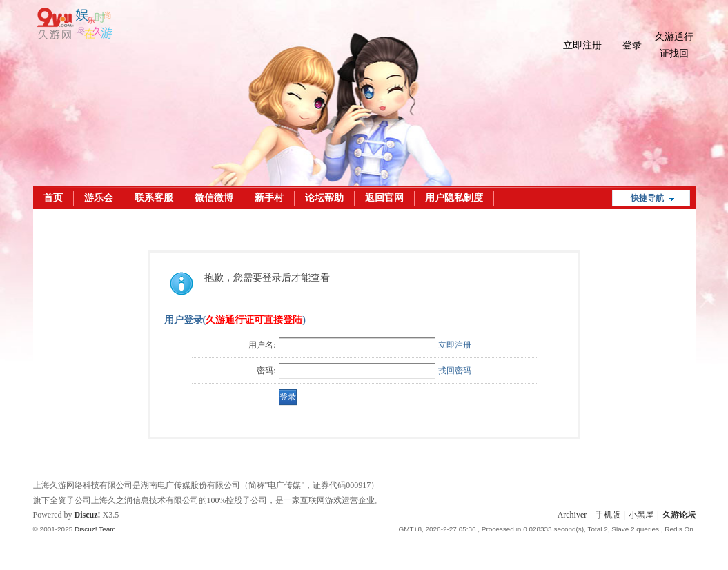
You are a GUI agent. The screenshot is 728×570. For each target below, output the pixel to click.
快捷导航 (647, 198)
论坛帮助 (324, 198)
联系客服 (154, 198)
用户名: (262, 345)
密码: (266, 371)
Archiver (572, 515)
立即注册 (582, 45)
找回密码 (455, 371)
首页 (53, 198)
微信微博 (214, 198)
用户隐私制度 (454, 198)
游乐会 (99, 198)
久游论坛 (679, 515)
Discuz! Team (95, 529)
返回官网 (384, 198)
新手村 (269, 198)
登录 (632, 45)
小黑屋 (641, 515)
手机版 (608, 515)
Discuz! (88, 515)
